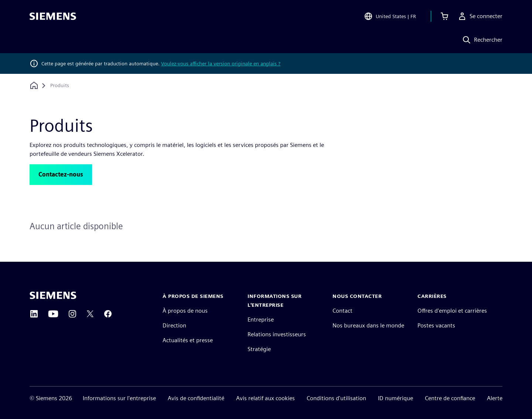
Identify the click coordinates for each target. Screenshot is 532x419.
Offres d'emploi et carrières (452, 311)
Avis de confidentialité (196, 398)
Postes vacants (436, 325)
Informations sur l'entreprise (119, 398)
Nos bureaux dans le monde (368, 325)
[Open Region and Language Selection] (390, 16)
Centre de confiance (450, 398)
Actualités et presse (188, 340)
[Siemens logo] (53, 16)
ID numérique (395, 398)
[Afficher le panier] (444, 16)
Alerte (495, 398)
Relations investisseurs (277, 334)
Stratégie (259, 349)
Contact (342, 311)
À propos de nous (185, 311)
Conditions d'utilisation (336, 398)
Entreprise (261, 320)
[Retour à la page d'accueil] (34, 85)
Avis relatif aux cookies (265, 398)
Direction (174, 325)
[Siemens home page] (53, 295)
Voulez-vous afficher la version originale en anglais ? (221, 63)
